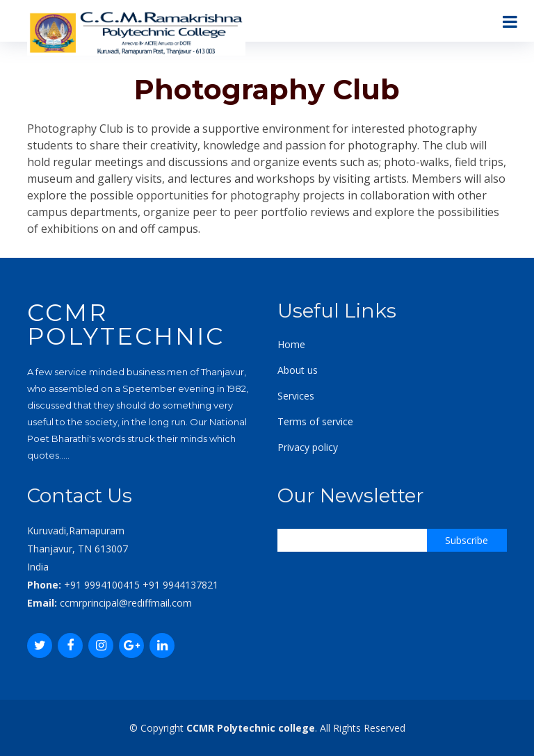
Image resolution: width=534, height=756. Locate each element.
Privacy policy (308, 447)
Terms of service (315, 421)
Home (291, 344)
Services (296, 396)
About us (298, 370)
